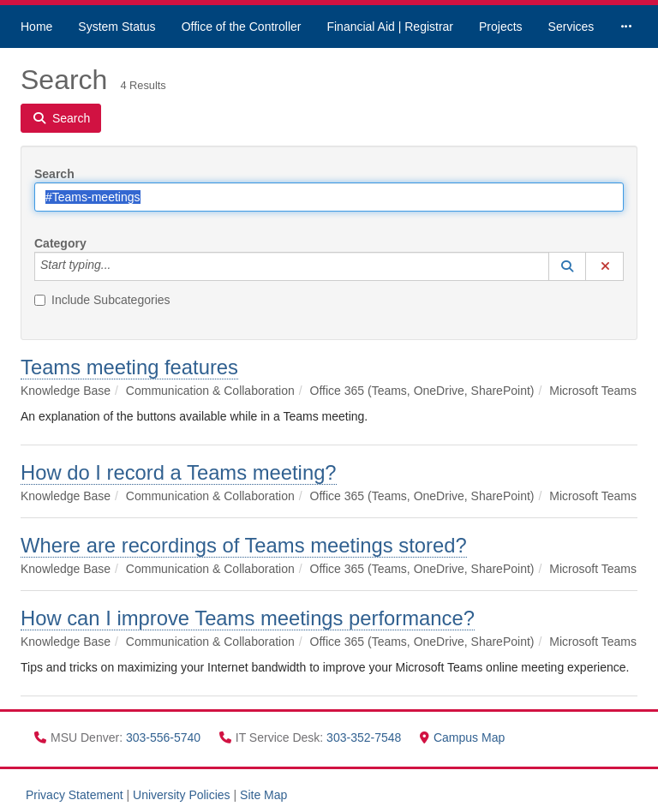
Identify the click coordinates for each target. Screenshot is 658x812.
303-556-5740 (165, 737)
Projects (501, 27)
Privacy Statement (75, 795)
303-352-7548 (365, 737)
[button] (567, 266)
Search (54, 174)
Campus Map (462, 737)
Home (36, 27)
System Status (117, 27)
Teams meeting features (129, 367)
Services (571, 27)
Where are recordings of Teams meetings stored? (244, 545)
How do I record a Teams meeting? (179, 472)
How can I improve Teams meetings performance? (248, 618)
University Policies (182, 795)
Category (60, 243)
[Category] (120, 266)
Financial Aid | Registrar (390, 27)
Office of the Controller (242, 27)
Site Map (263, 795)
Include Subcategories (102, 300)
